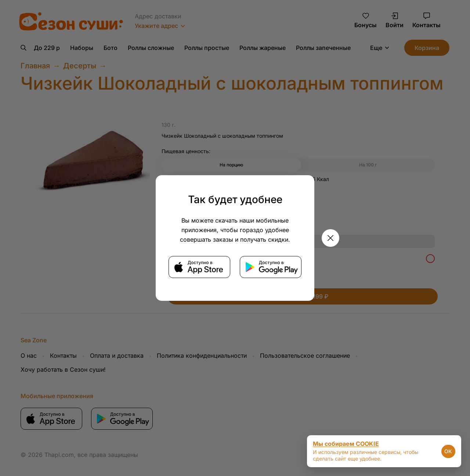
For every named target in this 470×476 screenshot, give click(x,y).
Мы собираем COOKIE (346, 444)
